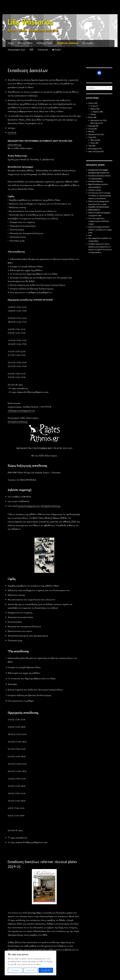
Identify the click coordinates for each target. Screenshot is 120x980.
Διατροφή (92, 126)
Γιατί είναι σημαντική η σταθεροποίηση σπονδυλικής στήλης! (99, 221)
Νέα (90, 132)
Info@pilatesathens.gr (18, 422)
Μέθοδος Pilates (25, 43)
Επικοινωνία (43, 50)
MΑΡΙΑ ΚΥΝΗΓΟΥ (94, 210)
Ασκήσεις (96, 112)
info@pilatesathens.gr (51, 506)
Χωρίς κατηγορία (94, 151)
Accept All (46, 970)
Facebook (12, 133)
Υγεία (90, 146)
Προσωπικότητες (95, 134)
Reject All (30, 970)
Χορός (93, 143)
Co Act (93, 106)
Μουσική (94, 140)
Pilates (93, 109)
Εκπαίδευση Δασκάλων (68, 43)
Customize (15, 970)
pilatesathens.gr (15, 145)
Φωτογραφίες (93, 149)
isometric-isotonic (95, 190)
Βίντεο (91, 117)
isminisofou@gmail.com (28, 506)
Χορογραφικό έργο (17, 50)
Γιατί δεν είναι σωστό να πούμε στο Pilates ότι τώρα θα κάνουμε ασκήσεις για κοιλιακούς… (100, 196)
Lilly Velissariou (30, 22)
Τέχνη (90, 137)
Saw (90, 235)
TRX (92, 115)
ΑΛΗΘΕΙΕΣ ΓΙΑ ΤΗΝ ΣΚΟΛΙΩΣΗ (99, 207)
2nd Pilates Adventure (96, 182)
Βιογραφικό (88, 43)
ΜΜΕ (32, 50)
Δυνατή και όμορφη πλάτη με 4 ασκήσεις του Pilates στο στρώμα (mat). (100, 230)
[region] (30, 963)
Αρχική (11, 43)
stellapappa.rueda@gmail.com (21, 411)
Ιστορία (91, 129)
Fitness (91, 103)
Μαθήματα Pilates (45, 43)
